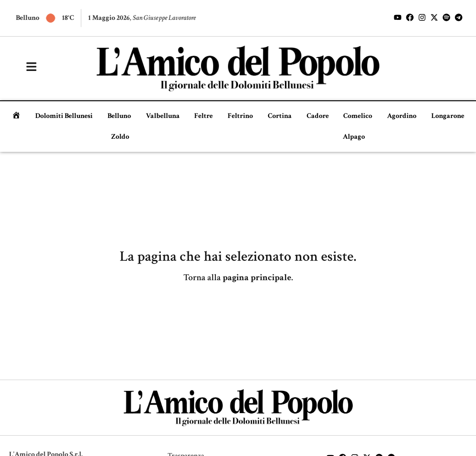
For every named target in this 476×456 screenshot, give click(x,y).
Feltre (203, 116)
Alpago (354, 137)
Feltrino (240, 116)
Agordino (402, 116)
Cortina (280, 116)
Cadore (318, 116)
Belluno (119, 116)
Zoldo (120, 137)
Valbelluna (163, 116)
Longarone (448, 116)
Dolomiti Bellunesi (64, 116)
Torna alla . (238, 277)
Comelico (358, 116)
